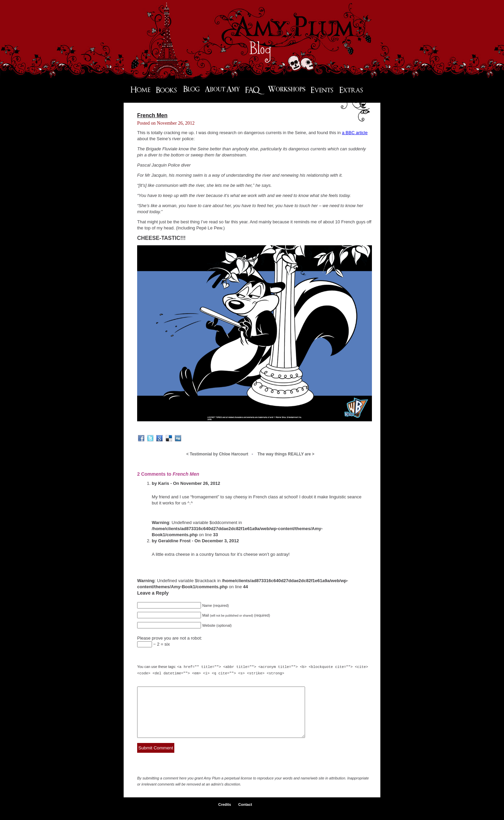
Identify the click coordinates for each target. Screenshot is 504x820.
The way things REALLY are (286, 454)
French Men (152, 115)
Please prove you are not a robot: (170, 638)
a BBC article (355, 133)
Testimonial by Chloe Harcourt (217, 454)
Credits (225, 814)
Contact (245, 814)
